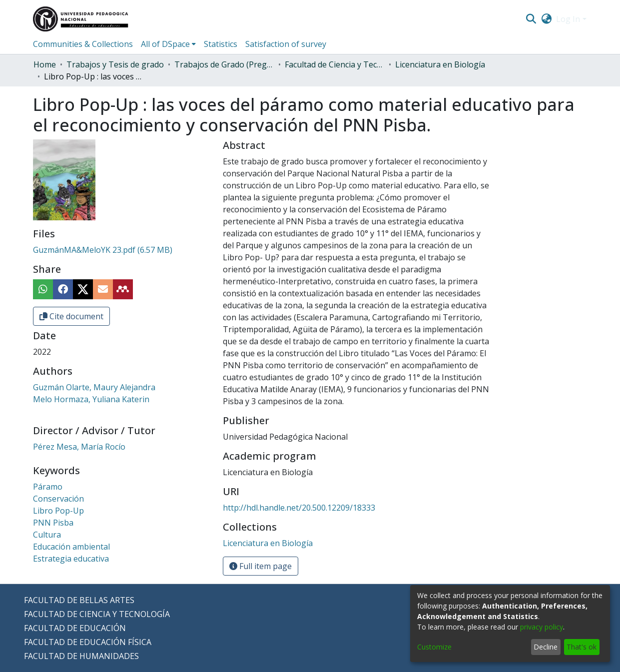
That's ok (582, 647)
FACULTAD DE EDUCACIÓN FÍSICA (88, 642)
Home (45, 64)
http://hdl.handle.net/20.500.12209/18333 (299, 508)
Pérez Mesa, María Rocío (79, 447)
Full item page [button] (261, 566)
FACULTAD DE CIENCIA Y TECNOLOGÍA (97, 614)
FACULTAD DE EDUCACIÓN (75, 628)
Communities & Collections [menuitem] (83, 44)
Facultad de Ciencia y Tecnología (335, 64)
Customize (434, 647)
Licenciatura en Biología (440, 64)
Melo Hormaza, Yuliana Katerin (91, 399)
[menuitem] (546, 19)
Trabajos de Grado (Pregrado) (224, 64)
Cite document (71, 316)
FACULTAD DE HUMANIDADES (81, 656)
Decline (546, 647)
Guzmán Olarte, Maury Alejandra (94, 387)
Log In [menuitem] (568, 19)
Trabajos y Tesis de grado (115, 64)
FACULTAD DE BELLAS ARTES (79, 600)
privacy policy (542, 627)
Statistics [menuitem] (221, 44)
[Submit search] (531, 19)
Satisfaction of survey (286, 44)
